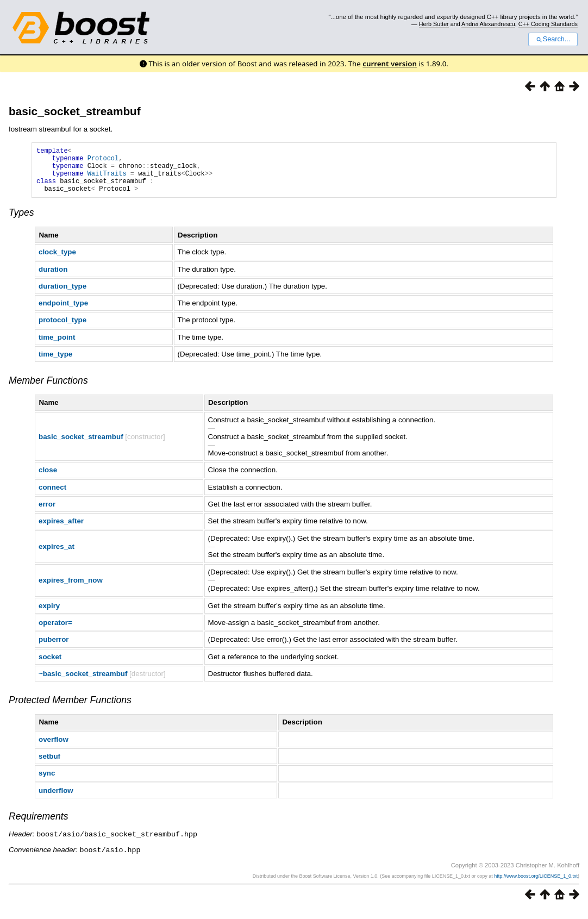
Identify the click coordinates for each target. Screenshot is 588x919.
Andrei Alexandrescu (488, 24)
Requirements (39, 826)
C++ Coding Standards (548, 24)
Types (21, 222)
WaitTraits (107, 180)
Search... (553, 39)
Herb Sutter (434, 24)
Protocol (103, 161)
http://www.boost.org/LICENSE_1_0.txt (536, 885)
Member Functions (48, 390)
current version (390, 64)
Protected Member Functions (70, 710)
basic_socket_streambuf (75, 111)
